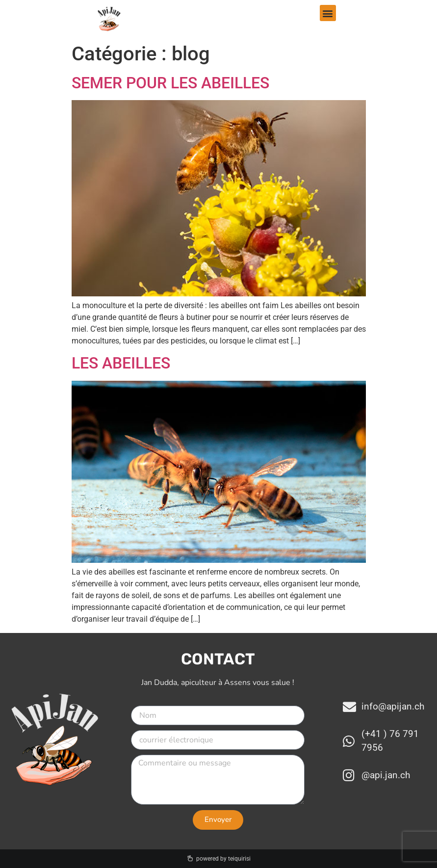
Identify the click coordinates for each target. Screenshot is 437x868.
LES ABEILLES (121, 363)
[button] (328, 13)
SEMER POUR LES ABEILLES (170, 83)
